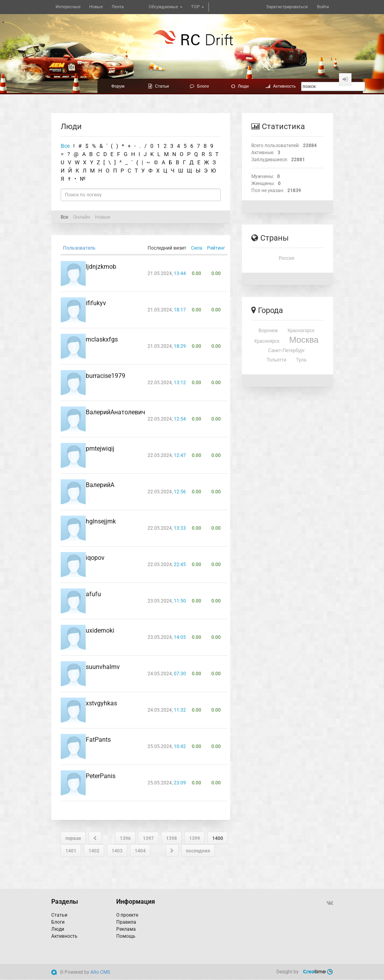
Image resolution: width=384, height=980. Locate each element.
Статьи (159, 86)
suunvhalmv (103, 667)
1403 (117, 851)
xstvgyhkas (101, 703)
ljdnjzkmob (101, 267)
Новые (96, 7)
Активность (281, 86)
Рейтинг (216, 248)
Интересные (68, 7)
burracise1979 (105, 376)
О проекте (127, 915)
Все (65, 146)
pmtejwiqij (100, 449)
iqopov (95, 558)
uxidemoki (100, 630)
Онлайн (82, 217)
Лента (118, 7)
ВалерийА (100, 485)
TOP (197, 7)
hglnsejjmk (101, 521)
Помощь (126, 936)
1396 (125, 838)
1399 (195, 838)
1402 (94, 851)
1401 (71, 851)
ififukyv (96, 303)
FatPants (98, 740)
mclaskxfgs (102, 339)
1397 (148, 838)
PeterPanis (101, 776)
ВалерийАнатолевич (115, 412)
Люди (240, 86)
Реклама (126, 929)
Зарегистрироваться (287, 7)
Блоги (199, 86)
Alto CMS (100, 972)
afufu (93, 594)
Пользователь (79, 248)
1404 (140, 851)
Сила (197, 248)
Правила (126, 922)
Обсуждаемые (166, 7)
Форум (118, 86)
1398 (171, 838)
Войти (323, 7)
